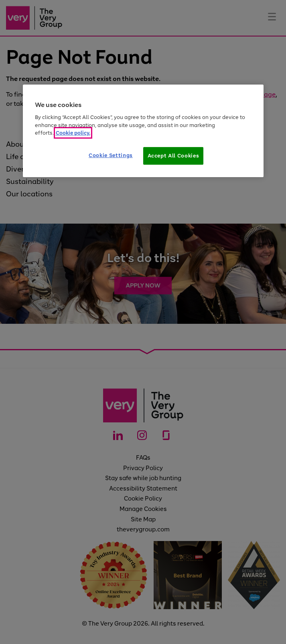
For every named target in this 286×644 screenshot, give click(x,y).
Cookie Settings (111, 155)
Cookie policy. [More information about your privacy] (73, 133)
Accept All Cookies (173, 156)
